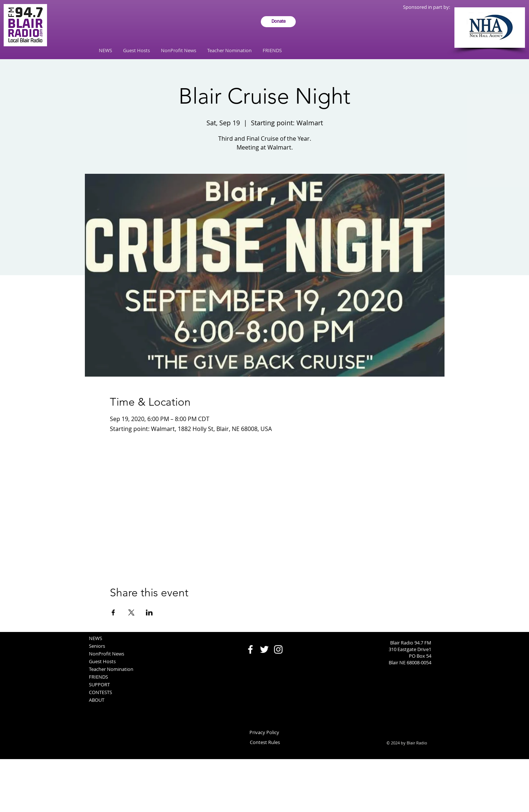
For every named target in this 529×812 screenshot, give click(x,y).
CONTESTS (100, 692)
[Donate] (278, 22)
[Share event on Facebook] (113, 612)
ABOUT (97, 700)
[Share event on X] (131, 612)
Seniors (97, 646)
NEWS (96, 638)
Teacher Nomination (111, 669)
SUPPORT (99, 685)
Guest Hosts (102, 661)
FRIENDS (98, 677)
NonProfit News (107, 654)
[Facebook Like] (265, 636)
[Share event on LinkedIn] (149, 612)
